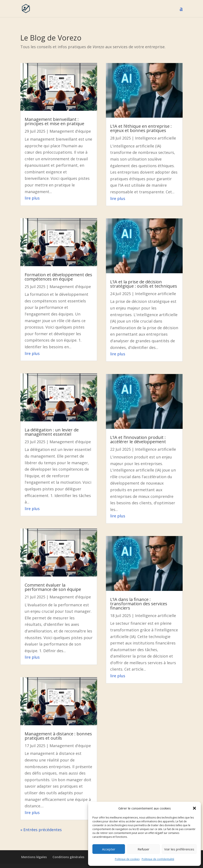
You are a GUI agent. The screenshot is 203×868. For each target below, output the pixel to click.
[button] (194, 808)
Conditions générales (68, 857)
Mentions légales (34, 857)
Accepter (109, 849)
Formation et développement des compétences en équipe (58, 277)
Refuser (144, 849)
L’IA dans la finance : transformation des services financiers (139, 604)
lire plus (32, 198)
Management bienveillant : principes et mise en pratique (54, 121)
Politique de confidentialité (158, 859)
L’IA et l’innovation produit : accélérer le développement (138, 439)
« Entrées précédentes (41, 830)
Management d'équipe (70, 131)
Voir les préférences (179, 849)
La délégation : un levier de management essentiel (52, 432)
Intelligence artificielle (156, 138)
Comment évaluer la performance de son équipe (53, 587)
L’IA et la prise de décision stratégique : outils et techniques (144, 284)
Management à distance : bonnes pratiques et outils (58, 736)
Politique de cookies (127, 859)
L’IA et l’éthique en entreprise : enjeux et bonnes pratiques (141, 128)
